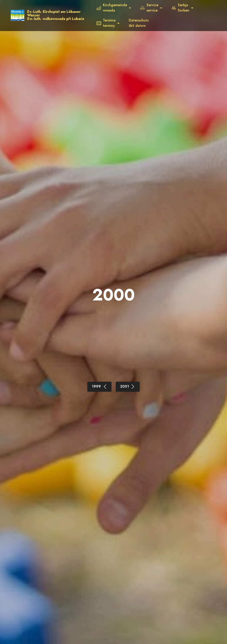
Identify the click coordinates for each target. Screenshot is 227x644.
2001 (128, 386)
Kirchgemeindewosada (114, 8)
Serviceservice (152, 8)
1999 (99, 386)
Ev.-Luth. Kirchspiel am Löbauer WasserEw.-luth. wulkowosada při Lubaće (61, 15)
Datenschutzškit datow (141, 23)
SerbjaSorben (183, 8)
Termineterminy (108, 23)
